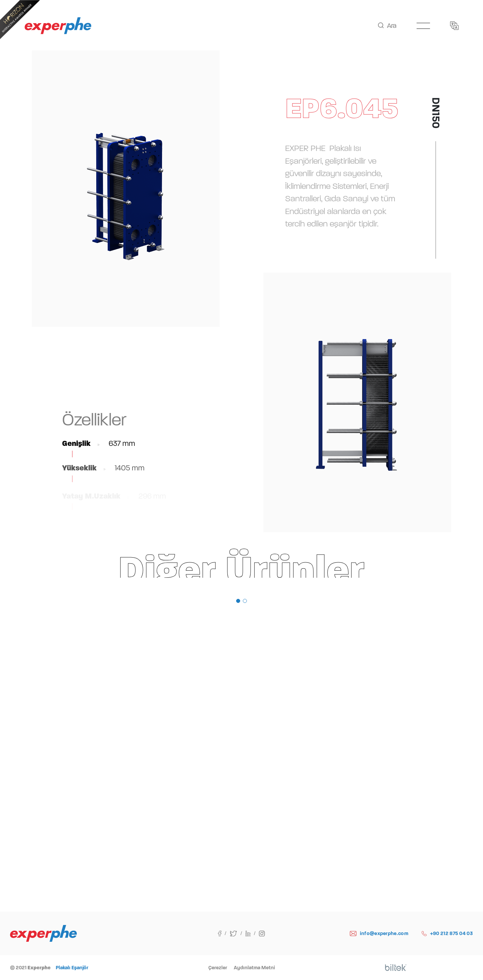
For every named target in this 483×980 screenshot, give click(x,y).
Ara (387, 26)
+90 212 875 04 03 (447, 934)
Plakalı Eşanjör (72, 968)
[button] (238, 601)
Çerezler (218, 968)
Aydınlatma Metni (254, 968)
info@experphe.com (379, 934)
